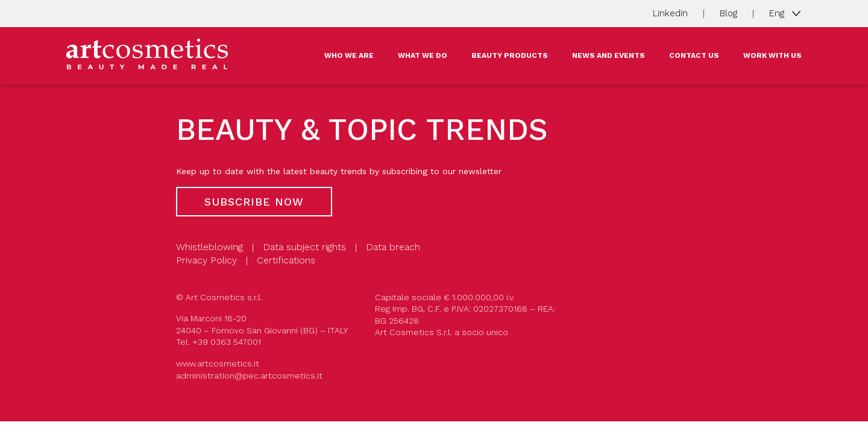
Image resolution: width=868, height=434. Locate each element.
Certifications (286, 260)
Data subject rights (304, 247)
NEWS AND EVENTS (609, 55)
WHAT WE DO (423, 55)
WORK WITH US (772, 55)
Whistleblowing (209, 247)
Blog (728, 13)
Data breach (393, 247)
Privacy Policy (206, 260)
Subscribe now (254, 202)
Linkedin (670, 13)
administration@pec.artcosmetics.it (249, 376)
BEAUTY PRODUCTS (510, 55)
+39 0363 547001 (227, 342)
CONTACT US (694, 55)
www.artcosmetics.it (218, 363)
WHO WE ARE (349, 55)
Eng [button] (778, 12)
